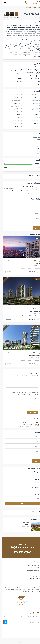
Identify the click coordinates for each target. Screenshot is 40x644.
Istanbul (33, 17)
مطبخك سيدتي (36, 635)
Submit (3, 622)
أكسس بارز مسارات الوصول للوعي (31, 627)
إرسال (34, 228)
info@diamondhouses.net (23, 189)
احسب (20, 503)
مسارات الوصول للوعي (34, 629)
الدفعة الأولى (34, 487)
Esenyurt (35, 358)
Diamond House (25, 186)
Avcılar (37, 17)
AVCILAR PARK (23, 524)
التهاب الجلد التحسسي (34, 632)
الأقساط (35, 480)
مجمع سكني (26, 8)
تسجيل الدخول (30, 579)
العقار (32, 8)
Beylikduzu (34, 313)
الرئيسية (37, 8)
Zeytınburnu (34, 266)
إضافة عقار (36, 579)
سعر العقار (35, 472)
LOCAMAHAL (34, 264)
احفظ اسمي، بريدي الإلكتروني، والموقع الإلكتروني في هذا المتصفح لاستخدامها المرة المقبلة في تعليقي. (21, 393)
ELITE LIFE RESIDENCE (32, 311)
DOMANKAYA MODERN (32, 356)
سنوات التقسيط (33, 495)
